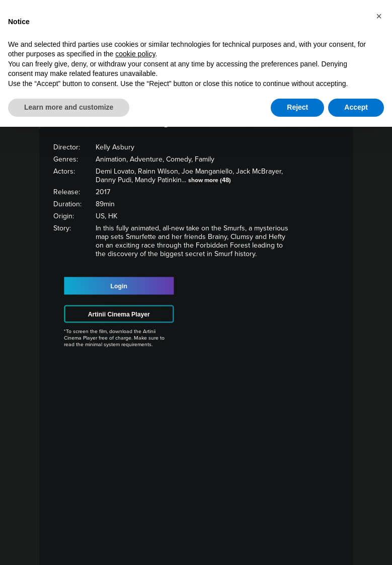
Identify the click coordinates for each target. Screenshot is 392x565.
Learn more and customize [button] (69, 107)
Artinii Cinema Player (119, 314)
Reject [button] (297, 107)
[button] (379, 16)
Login (119, 286)
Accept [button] (356, 107)
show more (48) (210, 180)
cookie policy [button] (135, 54)
